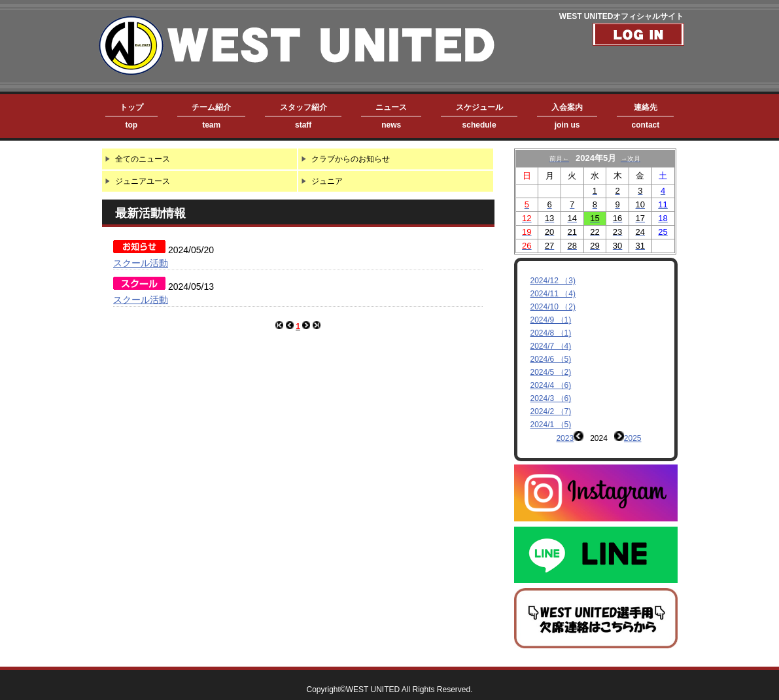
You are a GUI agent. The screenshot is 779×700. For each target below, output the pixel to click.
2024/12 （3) (553, 281)
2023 (565, 438)
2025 (633, 438)
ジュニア (327, 181)
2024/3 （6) (551, 398)
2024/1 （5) (551, 425)
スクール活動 (141, 263)
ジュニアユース (143, 181)
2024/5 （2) (551, 372)
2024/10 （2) (553, 307)
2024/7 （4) (551, 346)
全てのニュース (143, 159)
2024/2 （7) (551, 411)
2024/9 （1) (551, 320)
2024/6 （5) (551, 359)
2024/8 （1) (551, 333)
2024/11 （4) (553, 294)
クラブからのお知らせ (351, 159)
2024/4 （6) (551, 385)
